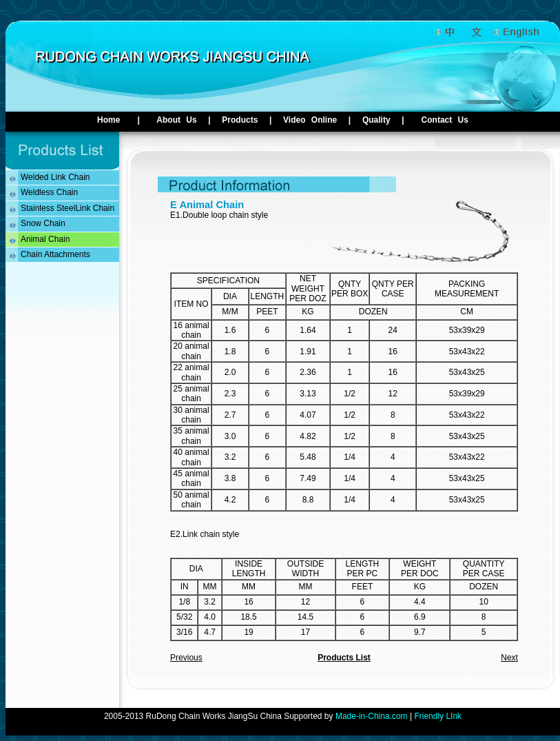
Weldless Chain (49, 192)
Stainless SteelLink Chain (68, 208)
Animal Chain (45, 239)
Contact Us (445, 120)
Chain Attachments (55, 254)
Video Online (310, 120)
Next (509, 658)
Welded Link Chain (55, 177)
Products (240, 120)
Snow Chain (43, 223)
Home (108, 120)
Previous (186, 658)
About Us (174, 120)
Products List (344, 658)
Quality (376, 120)
